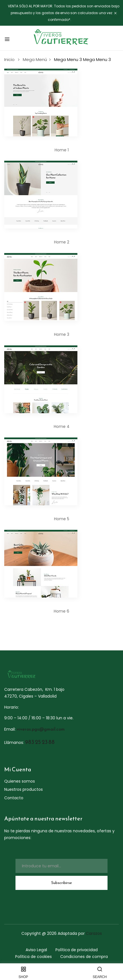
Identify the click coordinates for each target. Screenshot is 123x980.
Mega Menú (35, 59)
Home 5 (62, 519)
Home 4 (62, 426)
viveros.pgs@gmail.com (41, 729)
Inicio (9, 59)
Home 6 (61, 611)
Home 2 (62, 242)
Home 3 (62, 334)
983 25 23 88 (40, 742)
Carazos (94, 933)
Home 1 (62, 150)
